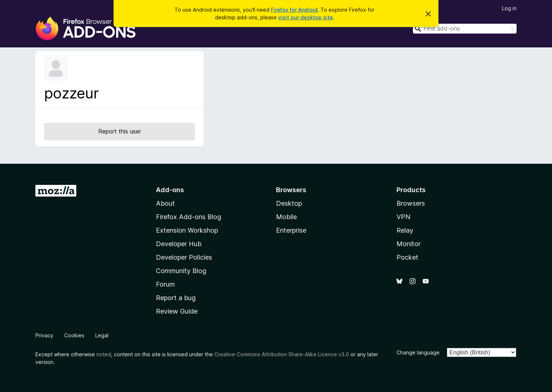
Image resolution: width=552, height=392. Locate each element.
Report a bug (176, 298)
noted (104, 354)
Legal (102, 335)
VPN (403, 217)
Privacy (44, 335)
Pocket (407, 257)
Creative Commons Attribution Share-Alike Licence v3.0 (282, 354)
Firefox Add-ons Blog (189, 217)
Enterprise (291, 230)
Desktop (289, 203)
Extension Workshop (187, 230)
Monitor (409, 244)
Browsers (411, 203)
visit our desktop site (306, 17)
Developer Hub (179, 244)
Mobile (286, 217)
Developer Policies (184, 257)
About (165, 203)
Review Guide (177, 311)
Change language (418, 352)
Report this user (120, 131)
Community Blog (181, 271)
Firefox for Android (294, 10)
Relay (405, 230)
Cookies (74, 335)
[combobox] (465, 29)
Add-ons (170, 190)
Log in (509, 8)
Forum (165, 284)
